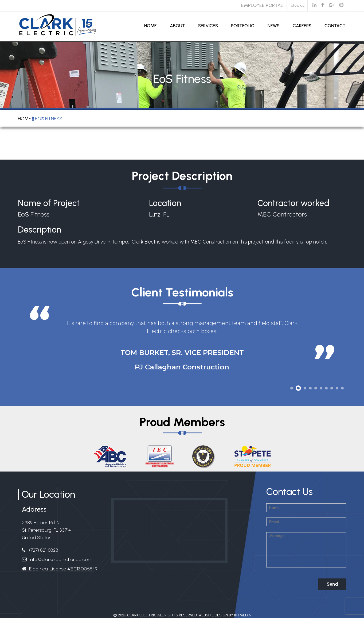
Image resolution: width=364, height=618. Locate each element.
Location (165, 203)
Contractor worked (293, 203)
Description (40, 231)
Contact (335, 26)
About (177, 26)
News (274, 26)
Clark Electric (142, 615)
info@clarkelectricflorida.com (61, 559)
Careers (302, 26)
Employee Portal (262, 5)
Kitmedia (243, 615)
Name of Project (49, 203)
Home (150, 26)
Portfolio (243, 26)
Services (208, 26)
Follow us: (297, 5)
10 (342, 388)
